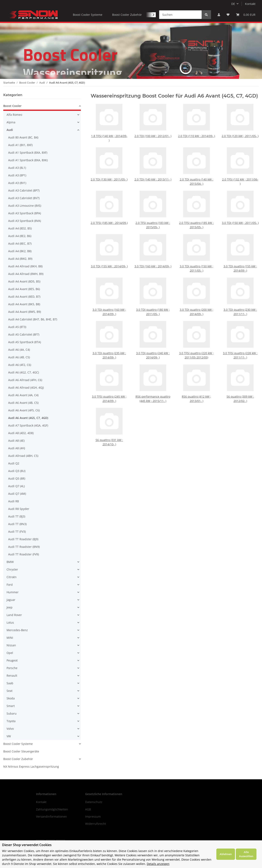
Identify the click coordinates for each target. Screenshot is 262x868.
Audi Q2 (14, 463)
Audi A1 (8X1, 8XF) (20, 145)
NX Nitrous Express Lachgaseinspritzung (31, 766)
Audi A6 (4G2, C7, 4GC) (24, 372)
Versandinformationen (51, 816)
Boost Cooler (12, 106)
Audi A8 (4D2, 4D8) (21, 433)
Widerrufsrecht (96, 824)
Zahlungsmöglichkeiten (52, 809)
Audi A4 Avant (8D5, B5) (24, 281)
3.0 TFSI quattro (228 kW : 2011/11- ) (240, 349)
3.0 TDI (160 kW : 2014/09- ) (153, 261)
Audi (10, 130)
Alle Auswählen (246, 854)
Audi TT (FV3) (17, 532)
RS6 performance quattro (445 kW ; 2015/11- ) (153, 392)
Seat (10, 691)
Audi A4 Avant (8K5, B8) (24, 304)
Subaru (12, 713)
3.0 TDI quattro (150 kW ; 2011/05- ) (196, 262)
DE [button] (233, 4)
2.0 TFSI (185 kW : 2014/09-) (109, 217)
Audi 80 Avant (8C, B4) (23, 137)
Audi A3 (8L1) (17, 168)
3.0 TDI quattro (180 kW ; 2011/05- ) (153, 305)
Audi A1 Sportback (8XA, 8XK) (28, 160)
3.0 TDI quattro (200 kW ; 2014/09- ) (196, 305)
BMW (10, 562)
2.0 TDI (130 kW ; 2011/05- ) (109, 179)
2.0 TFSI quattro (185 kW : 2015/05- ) (196, 218)
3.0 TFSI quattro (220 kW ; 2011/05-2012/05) (196, 349)
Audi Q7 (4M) (17, 494)
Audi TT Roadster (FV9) (24, 554)
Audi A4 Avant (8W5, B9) (25, 312)
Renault (12, 676)
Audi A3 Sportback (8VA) (25, 221)
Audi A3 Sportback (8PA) (25, 213)
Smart (11, 706)
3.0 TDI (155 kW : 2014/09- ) (109, 261)
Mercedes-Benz (17, 630)
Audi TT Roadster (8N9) (24, 547)
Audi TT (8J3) (17, 516)
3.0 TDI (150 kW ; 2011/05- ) (240, 217)
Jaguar (11, 600)
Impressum (93, 816)
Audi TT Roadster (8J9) (23, 539)
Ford (10, 585)
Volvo (10, 729)
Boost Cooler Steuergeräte (21, 751)
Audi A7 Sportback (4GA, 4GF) (28, 425)
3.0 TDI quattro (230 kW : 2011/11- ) (240, 305)
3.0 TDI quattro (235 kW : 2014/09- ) (109, 349)
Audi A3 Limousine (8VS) (25, 206)
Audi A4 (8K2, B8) (20, 251)
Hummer (13, 592)
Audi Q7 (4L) (16, 486)
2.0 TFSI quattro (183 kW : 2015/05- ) (153, 218)
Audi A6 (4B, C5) (19, 357)
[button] (219, 15)
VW (9, 736)
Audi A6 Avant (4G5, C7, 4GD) (28, 418)
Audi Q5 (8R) (17, 478)
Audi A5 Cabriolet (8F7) (24, 334)
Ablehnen (226, 854)
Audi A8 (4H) (17, 448)
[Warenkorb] (246, 15)
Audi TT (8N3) (17, 524)
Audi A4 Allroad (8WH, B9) (26, 274)
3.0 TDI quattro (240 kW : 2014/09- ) (153, 349)
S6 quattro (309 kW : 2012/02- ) (240, 392)
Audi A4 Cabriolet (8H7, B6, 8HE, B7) (33, 319)
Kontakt (250, 4)
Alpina (11, 122)
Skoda (11, 698)
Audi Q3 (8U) (17, 471)
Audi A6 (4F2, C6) (20, 365)
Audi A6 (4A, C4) (19, 350)
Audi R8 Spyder (19, 509)
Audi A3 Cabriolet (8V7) (24, 198)
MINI (10, 638)
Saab (10, 683)
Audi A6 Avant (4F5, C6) (24, 410)
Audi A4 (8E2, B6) (20, 236)
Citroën (12, 577)
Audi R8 (14, 501)
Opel (10, 653)
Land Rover (14, 615)
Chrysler (12, 569)
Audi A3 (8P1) (17, 175)
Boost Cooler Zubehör (18, 759)
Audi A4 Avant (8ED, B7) (24, 297)
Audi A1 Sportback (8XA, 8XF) (28, 153)
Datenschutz (94, 802)
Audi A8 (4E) (16, 441)
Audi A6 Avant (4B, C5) (23, 403)
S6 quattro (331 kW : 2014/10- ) (109, 435)
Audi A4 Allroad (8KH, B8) (25, 266)
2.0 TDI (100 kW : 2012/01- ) (153, 136)
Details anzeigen (158, 864)
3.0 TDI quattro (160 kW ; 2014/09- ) (109, 305)
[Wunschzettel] (228, 15)
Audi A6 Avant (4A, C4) (23, 395)
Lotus (10, 622)
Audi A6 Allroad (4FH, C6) (25, 380)
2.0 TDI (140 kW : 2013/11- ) (153, 179)
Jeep (10, 607)
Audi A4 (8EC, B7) (20, 243)
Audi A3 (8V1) (17, 183)
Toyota (11, 721)
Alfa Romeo (14, 115)
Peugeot (12, 660)
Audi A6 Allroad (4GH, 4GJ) (26, 387)
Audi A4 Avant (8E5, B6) (24, 289)
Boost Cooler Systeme (18, 744)
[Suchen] (180, 15)
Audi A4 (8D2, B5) (20, 228)
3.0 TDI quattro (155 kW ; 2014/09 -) (240, 262)
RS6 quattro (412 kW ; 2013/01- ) (196, 392)
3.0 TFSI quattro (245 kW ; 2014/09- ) (109, 392)
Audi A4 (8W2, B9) (20, 259)
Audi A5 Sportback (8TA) (25, 342)
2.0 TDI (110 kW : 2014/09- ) (197, 136)
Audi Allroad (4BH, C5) (23, 456)
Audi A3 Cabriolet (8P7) (24, 190)
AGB (88, 809)
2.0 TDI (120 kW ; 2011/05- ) (240, 136)
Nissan (11, 645)
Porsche (12, 668)
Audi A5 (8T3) (17, 327)
